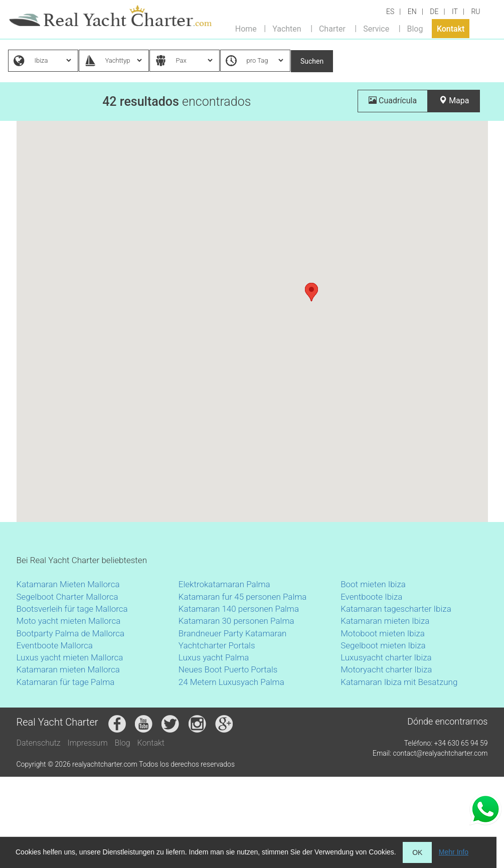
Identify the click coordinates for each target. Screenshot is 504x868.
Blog (415, 28)
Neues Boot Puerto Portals (228, 669)
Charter (332, 28)
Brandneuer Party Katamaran (233, 633)
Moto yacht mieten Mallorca (69, 621)
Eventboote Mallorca (56, 645)
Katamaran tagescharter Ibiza (396, 609)
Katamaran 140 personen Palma (239, 609)
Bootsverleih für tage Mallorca (72, 609)
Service (376, 28)
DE (434, 12)
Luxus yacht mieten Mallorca (70, 657)
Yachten (287, 28)
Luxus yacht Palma (214, 657)
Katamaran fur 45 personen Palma (243, 597)
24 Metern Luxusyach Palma (231, 682)
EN (412, 12)
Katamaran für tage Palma (66, 682)
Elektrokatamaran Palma (224, 584)
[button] (311, 292)
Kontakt (451, 28)
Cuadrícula (393, 101)
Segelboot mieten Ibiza (383, 645)
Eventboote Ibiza (371, 597)
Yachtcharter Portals (217, 645)
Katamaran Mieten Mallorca (68, 584)
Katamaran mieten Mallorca (68, 669)
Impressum (88, 743)
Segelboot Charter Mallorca (67, 597)
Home (246, 28)
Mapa (454, 101)
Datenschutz (39, 743)
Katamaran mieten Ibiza (385, 621)
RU (475, 12)
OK (417, 852)
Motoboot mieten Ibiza (383, 633)
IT (455, 12)
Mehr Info (454, 852)
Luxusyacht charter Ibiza (386, 657)
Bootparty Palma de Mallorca (71, 633)
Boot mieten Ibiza (373, 584)
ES (390, 12)
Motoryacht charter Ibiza (386, 669)
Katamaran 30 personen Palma (236, 621)
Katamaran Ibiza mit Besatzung (399, 682)
